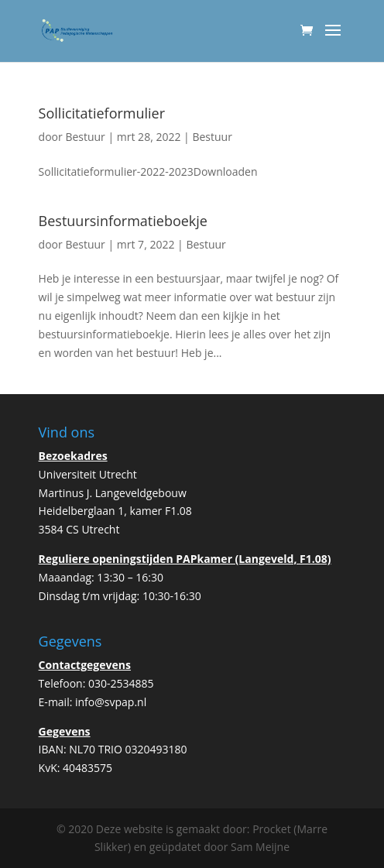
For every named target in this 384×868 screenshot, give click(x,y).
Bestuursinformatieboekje (123, 221)
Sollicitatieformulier (102, 113)
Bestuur (85, 137)
